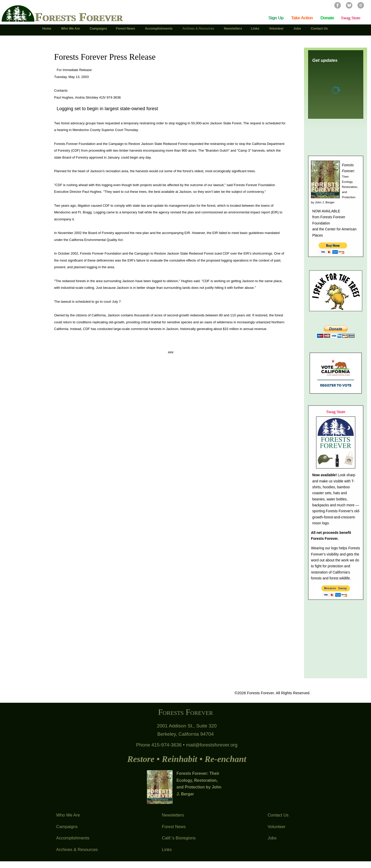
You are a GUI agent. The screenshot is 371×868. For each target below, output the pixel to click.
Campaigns (67, 827)
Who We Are (68, 815)
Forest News (174, 827)
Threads (361, 5)
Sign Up (276, 18)
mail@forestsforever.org (212, 745)
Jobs (272, 838)
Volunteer (277, 827)
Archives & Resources (77, 849)
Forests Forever (79, 17)
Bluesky (349, 5)
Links (167, 849)
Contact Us (278, 815)
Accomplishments (73, 838)
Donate (327, 18)
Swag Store (351, 18)
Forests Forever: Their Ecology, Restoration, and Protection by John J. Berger (199, 784)
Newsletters (173, 815)
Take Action (302, 18)
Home (47, 29)
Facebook (338, 5)
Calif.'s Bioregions (179, 838)
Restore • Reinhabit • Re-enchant (187, 759)
